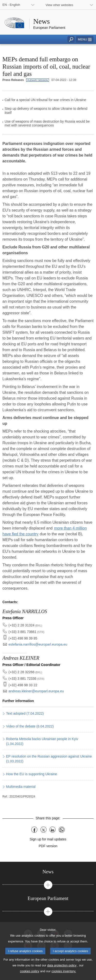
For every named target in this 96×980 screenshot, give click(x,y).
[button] (85, 39)
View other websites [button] (59, 5)
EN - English (11, 5)
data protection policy (62, 972)
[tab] (48, 872)
